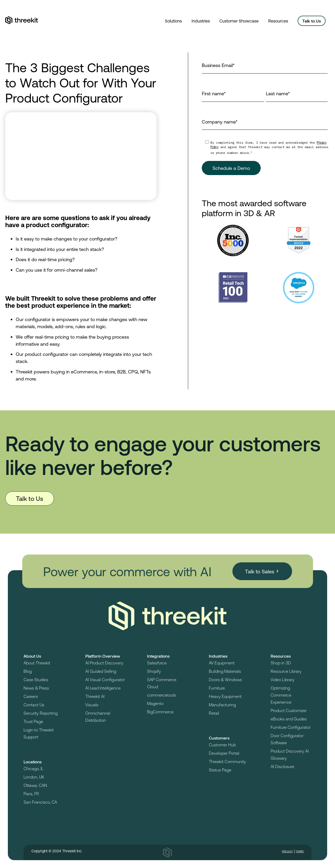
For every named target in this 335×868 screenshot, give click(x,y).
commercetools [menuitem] (162, 695)
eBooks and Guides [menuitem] (289, 719)
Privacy (287, 851)
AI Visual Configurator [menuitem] (105, 679)
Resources (278, 21)
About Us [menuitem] (32, 656)
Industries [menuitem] (218, 656)
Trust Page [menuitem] (33, 721)
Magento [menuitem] (155, 703)
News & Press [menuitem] (36, 688)
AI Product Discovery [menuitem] (104, 663)
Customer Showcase (239, 21)
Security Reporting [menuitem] (41, 713)
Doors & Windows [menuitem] (225, 679)
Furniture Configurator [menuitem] (291, 727)
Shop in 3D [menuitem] (281, 663)
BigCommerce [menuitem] (160, 712)
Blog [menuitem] (28, 671)
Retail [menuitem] (214, 713)
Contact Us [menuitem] (34, 705)
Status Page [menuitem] (220, 770)
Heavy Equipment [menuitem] (225, 696)
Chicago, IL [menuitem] (33, 768)
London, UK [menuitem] (34, 777)
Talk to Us (312, 21)
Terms (300, 851)
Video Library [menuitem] (283, 679)
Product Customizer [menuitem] (289, 710)
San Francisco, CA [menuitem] (40, 802)
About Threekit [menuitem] (37, 663)
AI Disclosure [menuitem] (282, 766)
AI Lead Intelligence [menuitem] (103, 688)
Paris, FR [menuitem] (31, 794)
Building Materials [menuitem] (225, 671)
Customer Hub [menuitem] (222, 745)
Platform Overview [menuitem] (103, 656)
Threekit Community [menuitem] (227, 761)
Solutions (173, 21)
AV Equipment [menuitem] (222, 663)
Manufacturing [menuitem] (222, 705)
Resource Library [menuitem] (286, 671)
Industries (201, 21)
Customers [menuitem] (219, 738)
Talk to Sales (260, 571)
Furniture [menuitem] (217, 688)
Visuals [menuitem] (92, 705)
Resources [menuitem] (281, 656)
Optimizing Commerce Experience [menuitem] (281, 695)
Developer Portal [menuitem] (224, 753)
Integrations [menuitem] (158, 656)
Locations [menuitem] (33, 762)
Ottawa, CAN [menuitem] (35, 785)
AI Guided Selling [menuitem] (101, 671)
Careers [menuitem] (31, 696)
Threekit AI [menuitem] (95, 696)
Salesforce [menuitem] (157, 663)
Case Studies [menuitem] (36, 679)
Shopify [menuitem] (154, 671)
